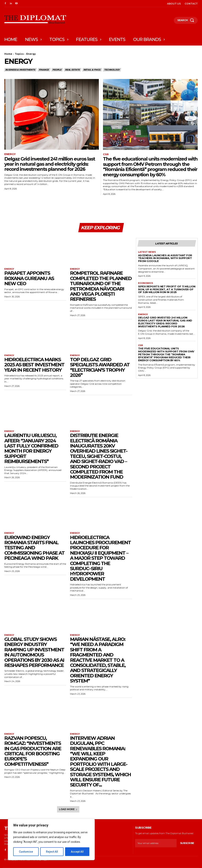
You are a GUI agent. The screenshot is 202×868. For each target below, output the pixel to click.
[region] (51, 839)
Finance (44, 70)
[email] (156, 843)
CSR (106, 154)
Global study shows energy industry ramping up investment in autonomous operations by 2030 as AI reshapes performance (34, 652)
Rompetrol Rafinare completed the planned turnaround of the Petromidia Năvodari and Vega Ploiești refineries (101, 286)
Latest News (147, 252)
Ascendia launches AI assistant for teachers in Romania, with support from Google (165, 258)
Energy (10, 154)
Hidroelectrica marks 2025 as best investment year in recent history (34, 365)
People (57, 70)
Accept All (77, 852)
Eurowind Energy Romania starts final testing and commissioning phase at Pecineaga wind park (34, 548)
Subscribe (187, 843)
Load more (68, 809)
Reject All (52, 852)
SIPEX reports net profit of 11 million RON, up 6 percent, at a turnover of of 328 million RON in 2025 (167, 289)
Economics (146, 283)
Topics (19, 54)
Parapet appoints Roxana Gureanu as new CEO (29, 279)
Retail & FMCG (92, 70)
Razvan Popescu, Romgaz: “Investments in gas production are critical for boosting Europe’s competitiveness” (33, 751)
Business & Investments (20, 70)
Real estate (73, 70)
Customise (26, 852)
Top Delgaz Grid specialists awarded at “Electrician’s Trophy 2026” (100, 368)
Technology (112, 70)
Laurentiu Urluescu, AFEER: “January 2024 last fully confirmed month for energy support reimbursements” (31, 449)
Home (8, 54)
